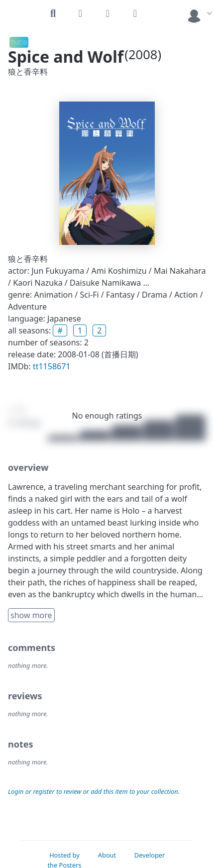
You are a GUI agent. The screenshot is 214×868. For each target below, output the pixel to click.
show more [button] (31, 615)
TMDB (19, 42)
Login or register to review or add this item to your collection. (94, 791)
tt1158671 (52, 366)
